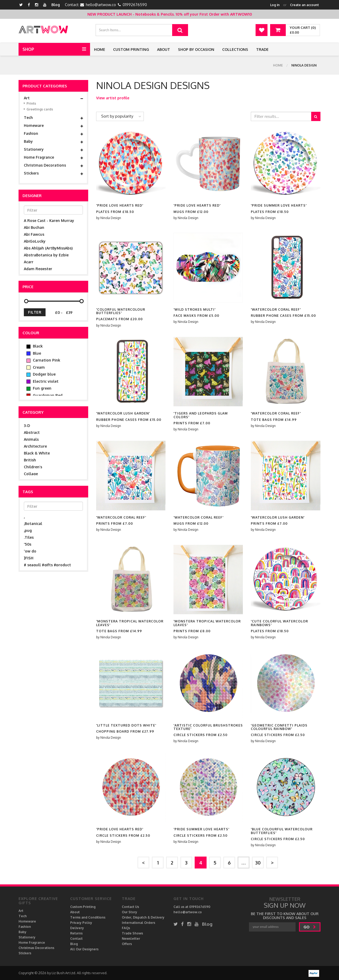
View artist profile (113, 98)
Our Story (130, 912)
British (30, 460)
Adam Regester (38, 269)
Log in (275, 5)
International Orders (139, 923)
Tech (53, 118)
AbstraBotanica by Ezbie (46, 255)
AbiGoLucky (35, 241)
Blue (34, 353)
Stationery (53, 149)
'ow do (30, 551)
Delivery (77, 928)
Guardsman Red (44, 395)
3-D (27, 426)
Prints (30, 103)
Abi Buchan (34, 227)
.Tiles (29, 537)
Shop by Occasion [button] (196, 49)
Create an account (304, 5)
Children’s (33, 467)
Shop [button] (28, 49)
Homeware (53, 126)
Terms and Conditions (88, 917)
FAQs (126, 928)
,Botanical (33, 524)
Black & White (37, 453)
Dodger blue (41, 374)
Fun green (39, 388)
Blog (56, 5)
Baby (53, 141)
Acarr (29, 262)
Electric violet (43, 381)
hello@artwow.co (101, 5)
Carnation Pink (43, 360)
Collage (31, 474)
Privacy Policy (81, 923)
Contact (76, 939)
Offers (127, 944)
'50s (28, 544)
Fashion (53, 133)
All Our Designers (84, 949)
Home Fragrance (53, 157)
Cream (36, 367)
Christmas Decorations (53, 165)
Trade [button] (262, 49)
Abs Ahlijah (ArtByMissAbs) (48, 248)
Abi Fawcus (34, 234)
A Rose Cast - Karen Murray (49, 220)
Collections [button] (235, 49)
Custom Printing (131, 49)
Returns (76, 933)
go (310, 927)
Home (100, 49)
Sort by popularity (117, 116)
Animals (31, 439)
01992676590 (135, 5)
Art (53, 98)
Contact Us (130, 907)
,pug (28, 530)
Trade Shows (132, 933)
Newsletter (131, 939)
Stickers (53, 173)
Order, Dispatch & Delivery (143, 917)
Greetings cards (38, 109)
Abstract (32, 432)
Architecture (35, 446)
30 (258, 863)
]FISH (29, 558)
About (164, 49)
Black (35, 346)
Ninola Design (111, 218)
